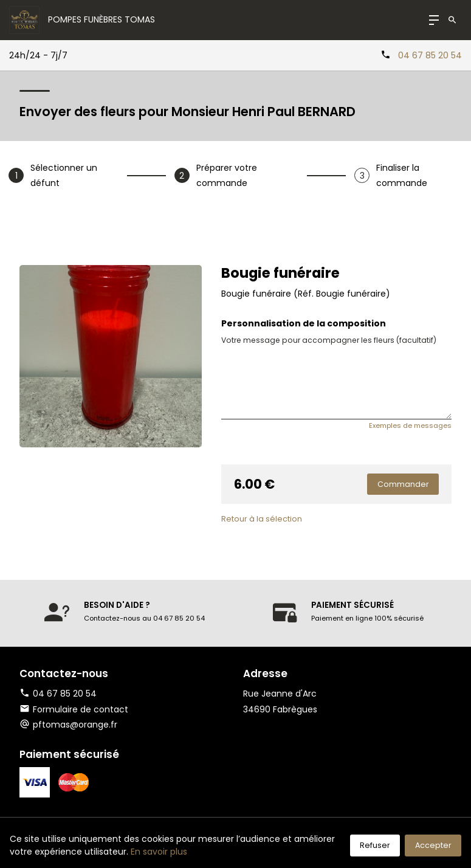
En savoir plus (159, 852)
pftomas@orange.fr (75, 725)
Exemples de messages (410, 425)
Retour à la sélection (262, 519)
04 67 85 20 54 (430, 55)
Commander (403, 484)
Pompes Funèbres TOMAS (101, 19)
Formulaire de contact (74, 709)
